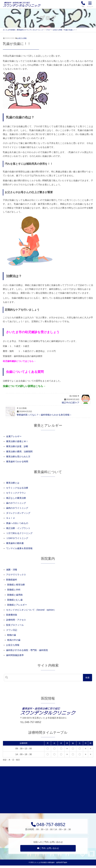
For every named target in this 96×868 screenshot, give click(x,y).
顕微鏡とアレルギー (17, 605)
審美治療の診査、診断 (17, 446)
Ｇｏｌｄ (11, 518)
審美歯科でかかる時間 (17, 462)
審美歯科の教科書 (15, 543)
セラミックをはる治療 (17, 488)
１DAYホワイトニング (17, 538)
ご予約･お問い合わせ (48, 851)
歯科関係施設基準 (15, 655)
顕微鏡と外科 (14, 590)
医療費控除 (12, 615)
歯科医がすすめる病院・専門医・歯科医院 (27, 650)
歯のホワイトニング (16, 503)
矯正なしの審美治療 (16, 498)
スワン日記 (12, 630)
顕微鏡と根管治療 (16, 585)
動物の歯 (12, 635)
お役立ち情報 (22, 38)
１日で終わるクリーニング (19, 533)
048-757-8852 (33, 722)
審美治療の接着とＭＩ (17, 441)
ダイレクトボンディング (18, 513)
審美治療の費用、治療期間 (19, 452)
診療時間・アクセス (16, 620)
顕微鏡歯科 (12, 580)
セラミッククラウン (16, 493)
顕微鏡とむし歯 (15, 600)
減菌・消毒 (12, 570)
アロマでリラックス (16, 575)
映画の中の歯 (14, 640)
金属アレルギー (14, 436)
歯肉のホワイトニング (17, 508)
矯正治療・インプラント (18, 528)
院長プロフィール (15, 625)
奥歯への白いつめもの (17, 523)
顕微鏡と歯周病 (15, 595)
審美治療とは (13, 483)
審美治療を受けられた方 (18, 457)
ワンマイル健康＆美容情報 (19, 548)
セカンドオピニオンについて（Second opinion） (31, 610)
